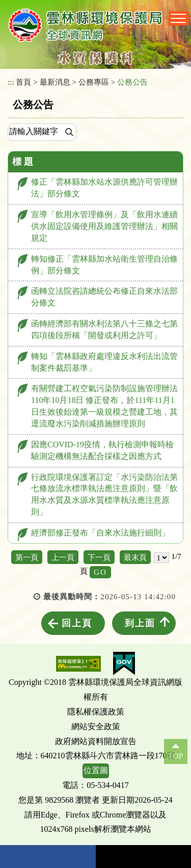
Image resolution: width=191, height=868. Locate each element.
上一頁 (63, 557)
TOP (176, 756)
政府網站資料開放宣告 (96, 741)
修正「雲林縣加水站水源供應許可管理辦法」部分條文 (104, 188)
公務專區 (94, 82)
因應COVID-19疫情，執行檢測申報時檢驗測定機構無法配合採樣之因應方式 (102, 450)
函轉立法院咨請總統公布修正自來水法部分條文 (104, 297)
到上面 (140, 623)
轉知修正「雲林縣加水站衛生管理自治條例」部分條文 (104, 265)
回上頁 (77, 623)
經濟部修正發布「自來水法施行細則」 (100, 533)
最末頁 (135, 557)
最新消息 (55, 82)
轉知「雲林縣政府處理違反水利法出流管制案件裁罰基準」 (104, 362)
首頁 (23, 82)
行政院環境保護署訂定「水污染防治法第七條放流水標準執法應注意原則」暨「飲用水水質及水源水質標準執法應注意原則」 (104, 495)
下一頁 (99, 557)
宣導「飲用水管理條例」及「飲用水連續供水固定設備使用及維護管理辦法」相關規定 (104, 226)
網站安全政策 (96, 726)
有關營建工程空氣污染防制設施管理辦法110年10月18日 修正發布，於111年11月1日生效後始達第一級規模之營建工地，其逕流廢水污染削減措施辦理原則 (104, 406)
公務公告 (132, 82)
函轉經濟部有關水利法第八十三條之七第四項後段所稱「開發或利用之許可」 (104, 329)
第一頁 (27, 557)
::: (11, 82)
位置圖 (96, 770)
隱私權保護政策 (96, 712)
